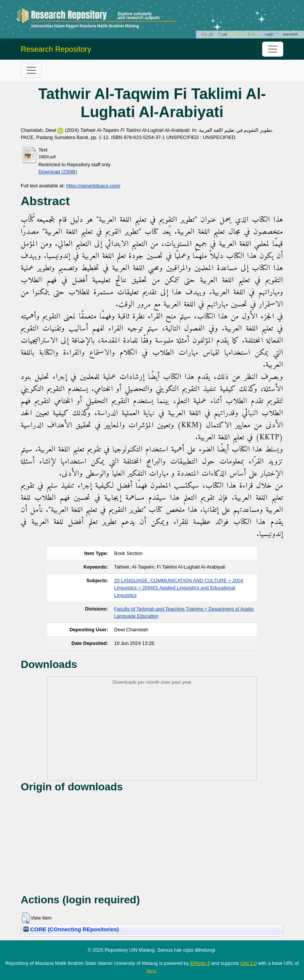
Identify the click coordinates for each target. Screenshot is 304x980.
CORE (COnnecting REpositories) (71, 929)
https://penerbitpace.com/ (93, 186)
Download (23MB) (58, 172)
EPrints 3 (200, 963)
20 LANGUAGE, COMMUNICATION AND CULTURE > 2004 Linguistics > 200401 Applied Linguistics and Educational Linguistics (179, 588)
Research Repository (56, 49)
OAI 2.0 (248, 963)
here (151, 971)
